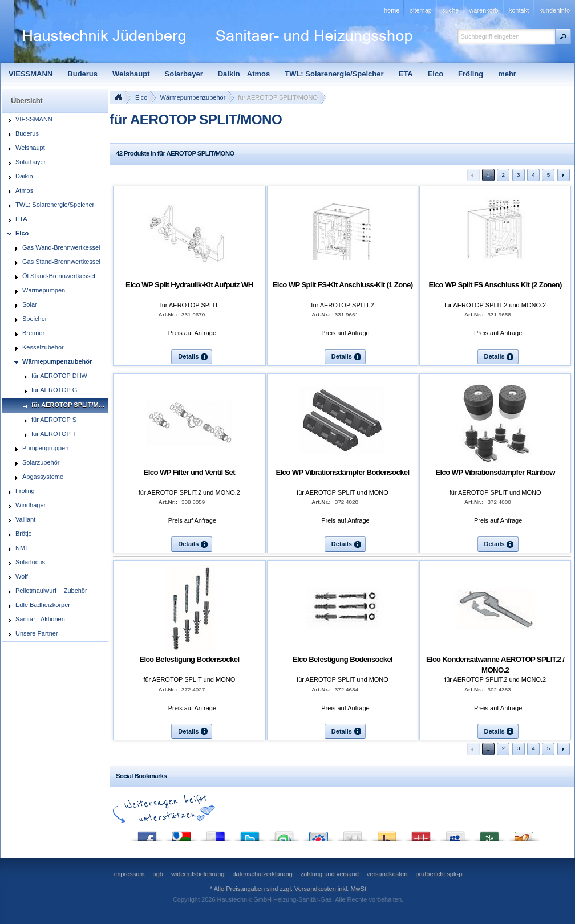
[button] (563, 36)
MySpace (455, 834)
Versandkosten (315, 889)
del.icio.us (216, 834)
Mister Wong (421, 834)
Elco (141, 97)
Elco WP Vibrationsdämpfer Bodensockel (342, 472)
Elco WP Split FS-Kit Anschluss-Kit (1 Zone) (343, 285)
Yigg (524, 834)
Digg (353, 834)
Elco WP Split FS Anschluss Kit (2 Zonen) (495, 285)
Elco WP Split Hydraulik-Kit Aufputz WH (189, 285)
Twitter (250, 834)
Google (181, 834)
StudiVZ (318, 834)
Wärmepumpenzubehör (193, 97)
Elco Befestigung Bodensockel (189, 659)
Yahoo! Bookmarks (387, 834)
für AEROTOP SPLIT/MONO (278, 97)
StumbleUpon (284, 834)
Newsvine (489, 834)
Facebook (147, 834)
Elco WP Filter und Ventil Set (189, 472)
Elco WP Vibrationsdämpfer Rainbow (495, 472)
